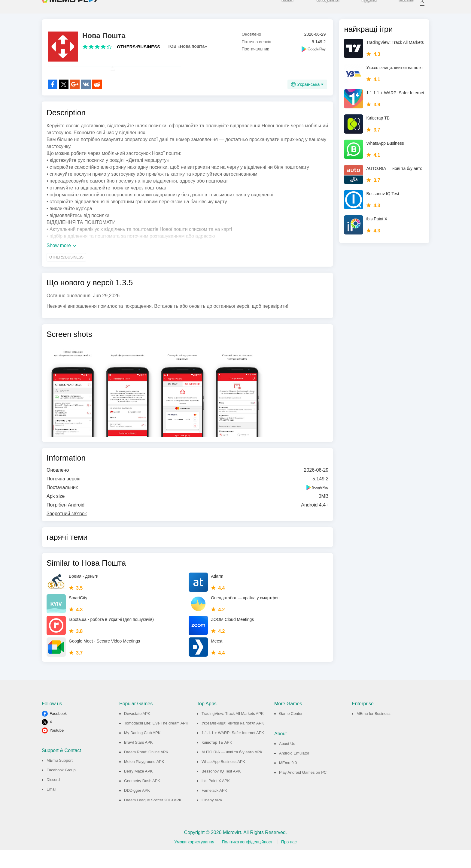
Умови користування (194, 860)
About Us (287, 761)
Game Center (291, 731)
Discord (53, 797)
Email (52, 807)
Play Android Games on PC (303, 790)
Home (400, 9)
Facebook (58, 731)
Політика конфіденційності (248, 860)
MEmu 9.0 (288, 780)
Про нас (289, 860)
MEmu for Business (374, 731)
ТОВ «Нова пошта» (187, 51)
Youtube (57, 748)
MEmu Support (60, 778)
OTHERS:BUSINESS (138, 51)
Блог (281, 9)
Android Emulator (294, 771)
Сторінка (321, 9)
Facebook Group (61, 788)
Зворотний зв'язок (67, 531)
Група (362, 9)
